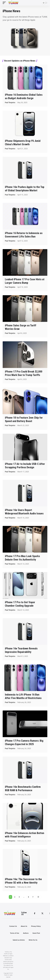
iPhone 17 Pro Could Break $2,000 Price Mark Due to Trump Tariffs (24, 373)
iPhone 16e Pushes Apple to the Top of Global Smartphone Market (25, 189)
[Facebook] (35, 913)
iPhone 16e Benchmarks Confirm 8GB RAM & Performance (23, 789)
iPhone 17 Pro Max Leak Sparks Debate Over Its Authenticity (22, 558)
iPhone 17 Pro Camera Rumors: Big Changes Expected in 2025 (24, 742)
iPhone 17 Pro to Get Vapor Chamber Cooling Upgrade (20, 604)
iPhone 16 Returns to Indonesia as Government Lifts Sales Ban (24, 235)
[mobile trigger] (5, 3)
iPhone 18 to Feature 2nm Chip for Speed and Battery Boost (24, 419)
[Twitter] (42, 913)
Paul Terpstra (10, 102)
